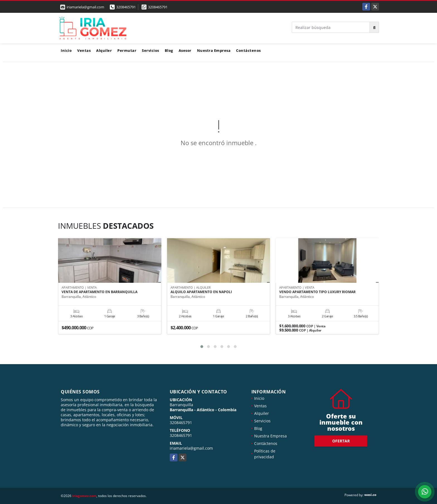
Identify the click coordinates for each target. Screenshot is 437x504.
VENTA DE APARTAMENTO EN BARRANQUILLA (99, 292)
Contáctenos (248, 50)
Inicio (66, 50)
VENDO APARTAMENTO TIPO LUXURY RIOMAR (317, 292)
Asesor (185, 50)
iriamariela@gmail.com (191, 448)
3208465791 (126, 7)
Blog (169, 50)
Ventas (84, 50)
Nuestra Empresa (214, 50)
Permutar (127, 50)
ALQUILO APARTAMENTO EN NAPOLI (201, 292)
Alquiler (104, 50)
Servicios (150, 50)
